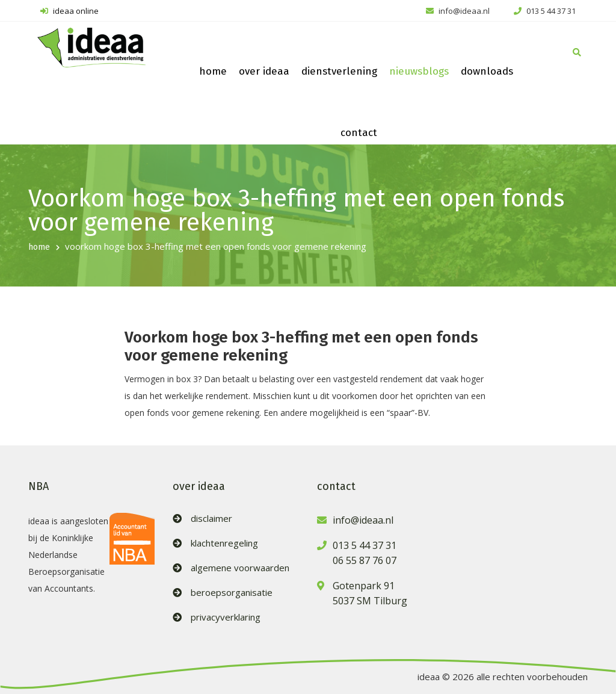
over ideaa (264, 71)
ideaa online (69, 11)
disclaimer (211, 519)
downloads (487, 71)
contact (359, 133)
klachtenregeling (224, 543)
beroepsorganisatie (232, 593)
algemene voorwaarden (240, 568)
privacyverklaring (226, 617)
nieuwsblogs (419, 71)
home (213, 71)
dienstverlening (339, 71)
